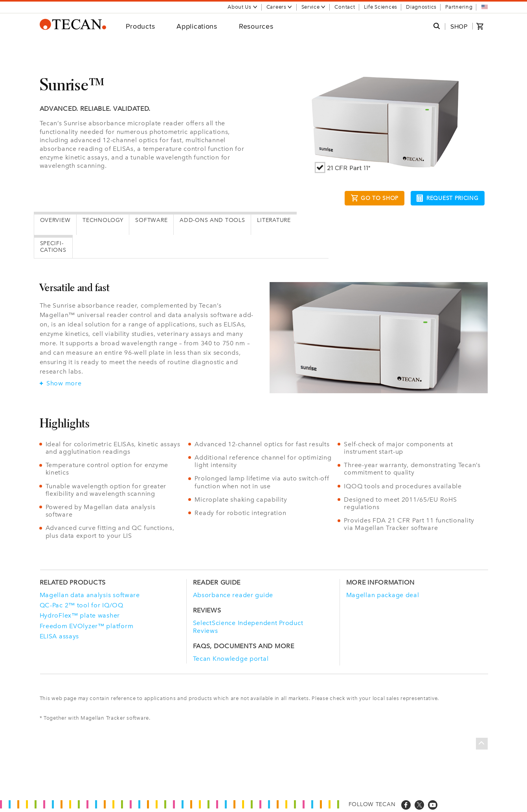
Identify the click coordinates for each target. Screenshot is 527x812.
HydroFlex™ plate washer (80, 615)
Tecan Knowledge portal (231, 659)
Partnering (459, 7)
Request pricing (448, 198)
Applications (197, 26)
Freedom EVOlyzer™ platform (87, 626)
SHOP (459, 27)
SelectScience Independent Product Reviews (248, 627)
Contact (345, 7)
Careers (280, 7)
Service (314, 7)
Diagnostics (421, 7)
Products (140, 26)
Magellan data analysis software (90, 595)
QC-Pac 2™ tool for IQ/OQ (82, 605)
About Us (243, 7)
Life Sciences (381, 7)
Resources (256, 26)
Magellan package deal (383, 595)
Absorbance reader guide (233, 595)
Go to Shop (375, 199)
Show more (61, 383)
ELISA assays (60, 636)
